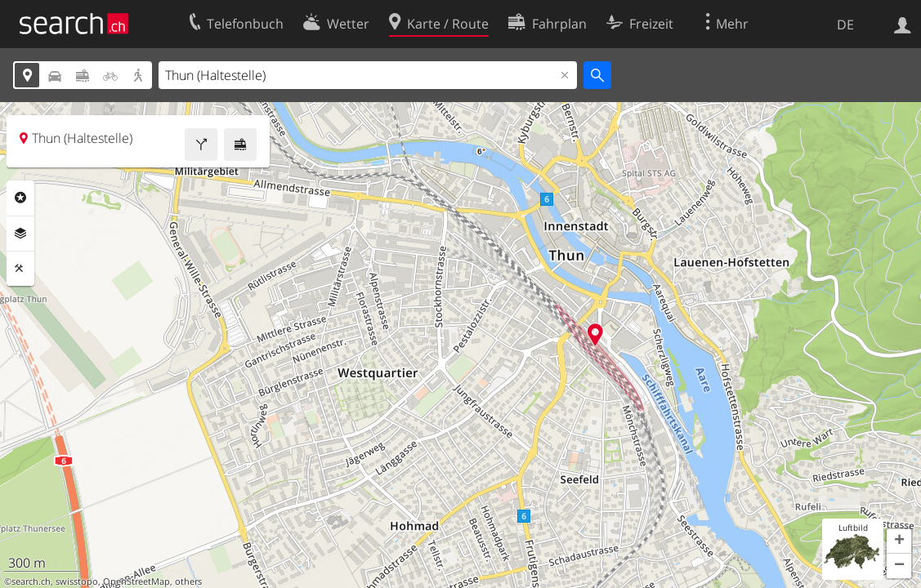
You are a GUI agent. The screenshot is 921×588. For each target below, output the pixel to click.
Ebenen (20, 234)
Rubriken (20, 198)
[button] (899, 541)
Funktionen (20, 269)
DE (845, 24)
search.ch (31, 581)
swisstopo (77, 581)
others (188, 581)
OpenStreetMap (136, 581)
